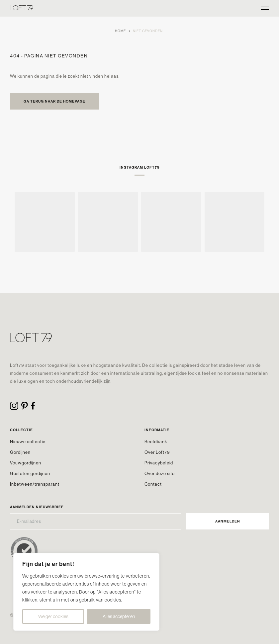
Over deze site (160, 473)
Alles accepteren (119, 616)
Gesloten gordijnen (30, 473)
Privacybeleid (159, 463)
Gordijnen (20, 452)
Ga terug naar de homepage (54, 101)
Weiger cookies (53, 616)
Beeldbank (156, 442)
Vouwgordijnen (26, 463)
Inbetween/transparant (35, 484)
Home (120, 31)
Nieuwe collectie (28, 442)
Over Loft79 (157, 452)
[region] (86, 592)
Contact (153, 484)
